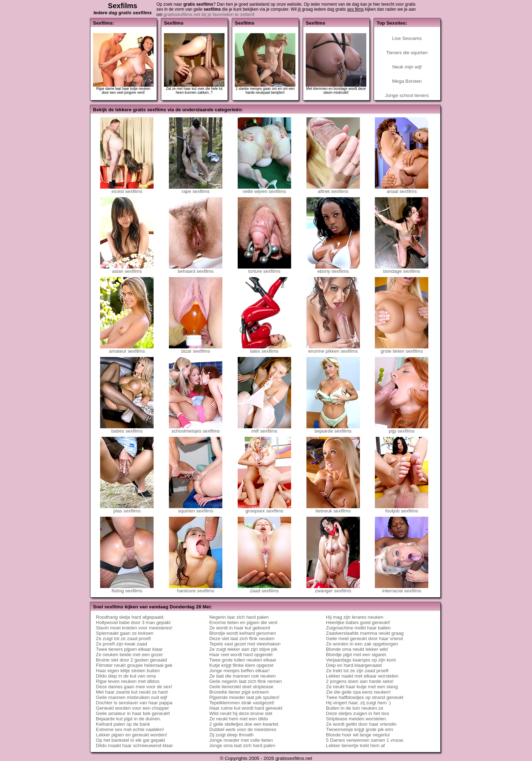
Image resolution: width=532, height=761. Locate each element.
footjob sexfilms (402, 509)
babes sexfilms (127, 429)
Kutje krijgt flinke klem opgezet (241, 665)
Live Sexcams (407, 38)
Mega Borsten (407, 81)
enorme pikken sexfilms (333, 349)
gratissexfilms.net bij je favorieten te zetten (208, 14)
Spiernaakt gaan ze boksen (125, 633)
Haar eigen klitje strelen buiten (128, 671)
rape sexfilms (196, 189)
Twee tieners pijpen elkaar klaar (129, 649)
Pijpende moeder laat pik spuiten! (244, 697)
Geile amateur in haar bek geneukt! (133, 713)
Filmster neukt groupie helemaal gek (134, 665)
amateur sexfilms (127, 349)
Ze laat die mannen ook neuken (242, 676)
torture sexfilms (264, 269)
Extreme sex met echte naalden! (130, 729)
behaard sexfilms (196, 269)
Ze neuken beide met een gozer (129, 655)
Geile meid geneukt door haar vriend (365, 639)
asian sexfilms (127, 269)
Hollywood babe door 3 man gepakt (133, 622)
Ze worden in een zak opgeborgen (362, 644)
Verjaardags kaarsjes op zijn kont (361, 660)
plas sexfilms (127, 509)
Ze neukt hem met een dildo (239, 719)
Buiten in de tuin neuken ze (355, 708)
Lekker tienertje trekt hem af (355, 745)
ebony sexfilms (333, 269)
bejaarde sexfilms (333, 429)
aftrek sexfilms (333, 189)
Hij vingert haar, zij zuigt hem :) (358, 703)
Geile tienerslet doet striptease (241, 687)
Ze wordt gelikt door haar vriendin (361, 724)
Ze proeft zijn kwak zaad (122, 644)
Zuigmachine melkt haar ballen (358, 628)
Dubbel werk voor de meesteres (243, 729)
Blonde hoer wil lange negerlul (358, 735)
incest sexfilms (127, 189)
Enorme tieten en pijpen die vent (243, 622)
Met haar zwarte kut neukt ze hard (132, 692)
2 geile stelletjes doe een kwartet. (244, 724)
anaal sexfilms (402, 189)
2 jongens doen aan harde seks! (360, 681)
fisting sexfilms (127, 589)
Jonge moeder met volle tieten (241, 740)
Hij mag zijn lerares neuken (355, 617)
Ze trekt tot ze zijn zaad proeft (357, 671)
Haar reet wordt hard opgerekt (241, 655)
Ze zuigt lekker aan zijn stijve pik (243, 649)
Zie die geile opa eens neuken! (358, 692)
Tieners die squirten (407, 53)
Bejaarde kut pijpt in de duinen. (128, 719)
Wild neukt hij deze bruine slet (241, 713)
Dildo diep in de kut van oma (126, 676)
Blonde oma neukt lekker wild (357, 649)
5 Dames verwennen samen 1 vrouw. (365, 740)
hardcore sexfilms (196, 589)
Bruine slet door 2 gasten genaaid (131, 660)
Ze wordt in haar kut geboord (239, 628)
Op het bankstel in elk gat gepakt (130, 740)
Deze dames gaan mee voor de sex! (134, 687)
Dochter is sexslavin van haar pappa (134, 703)
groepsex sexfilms (264, 509)
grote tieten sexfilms (402, 349)
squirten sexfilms (196, 509)
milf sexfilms (264, 429)
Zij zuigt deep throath (231, 735)
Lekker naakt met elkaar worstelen (362, 676)
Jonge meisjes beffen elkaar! (239, 671)
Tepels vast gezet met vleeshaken (245, 644)
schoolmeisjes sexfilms (196, 429)
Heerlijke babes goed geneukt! (358, 622)
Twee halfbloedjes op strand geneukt (365, 697)
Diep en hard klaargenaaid (354, 665)
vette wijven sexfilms (264, 189)
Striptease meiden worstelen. (357, 719)
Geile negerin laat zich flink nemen (246, 681)
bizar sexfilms (196, 349)
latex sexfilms (264, 349)
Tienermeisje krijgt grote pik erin (360, 729)
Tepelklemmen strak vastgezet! (242, 703)
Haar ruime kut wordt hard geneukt (246, 708)
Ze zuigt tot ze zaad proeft (123, 639)
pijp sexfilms (402, 429)
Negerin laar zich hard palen (239, 617)
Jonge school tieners (407, 95)
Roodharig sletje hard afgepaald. (130, 617)
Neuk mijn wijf (407, 67)
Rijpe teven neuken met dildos (128, 681)
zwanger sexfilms (333, 589)
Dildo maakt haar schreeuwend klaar (134, 745)
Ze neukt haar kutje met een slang (362, 687)
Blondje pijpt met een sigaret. (357, 655)
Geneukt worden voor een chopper (132, 708)
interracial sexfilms (402, 589)
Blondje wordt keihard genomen (242, 633)
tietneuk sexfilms (333, 509)
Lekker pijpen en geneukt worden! (131, 735)
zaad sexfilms (264, 589)
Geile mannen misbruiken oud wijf (131, 697)
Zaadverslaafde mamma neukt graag (365, 633)
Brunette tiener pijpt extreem (239, 692)
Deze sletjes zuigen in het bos (358, 713)
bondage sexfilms (402, 269)
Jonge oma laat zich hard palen (242, 745)
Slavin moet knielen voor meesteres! (134, 628)
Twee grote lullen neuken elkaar (243, 660)
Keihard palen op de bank (123, 724)
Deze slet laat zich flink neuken (242, 639)
